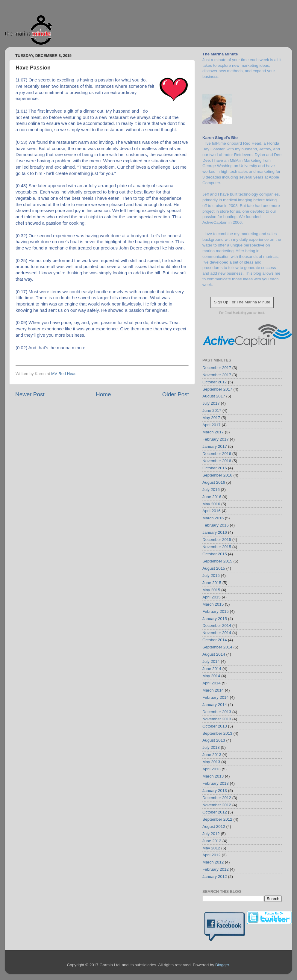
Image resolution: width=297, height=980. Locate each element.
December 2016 (217, 454)
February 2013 (216, 783)
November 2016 (217, 461)
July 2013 (211, 747)
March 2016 (213, 518)
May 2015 (211, 590)
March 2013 (213, 776)
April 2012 (212, 855)
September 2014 (217, 647)
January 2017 (215, 446)
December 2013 (217, 712)
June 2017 (212, 410)
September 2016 (217, 475)
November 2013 (217, 719)
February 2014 (216, 697)
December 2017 (217, 368)
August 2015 (214, 568)
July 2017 (211, 403)
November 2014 (217, 633)
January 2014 (215, 705)
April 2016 (212, 511)
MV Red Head (64, 374)
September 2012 (217, 819)
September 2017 (217, 389)
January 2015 (215, 619)
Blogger (222, 965)
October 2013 (215, 726)
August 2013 (214, 740)
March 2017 (213, 432)
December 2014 (217, 626)
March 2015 (213, 604)
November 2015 (217, 547)
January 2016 (215, 532)
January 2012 (215, 877)
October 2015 (215, 554)
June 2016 (212, 497)
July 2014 (211, 661)
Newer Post (30, 394)
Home (103, 394)
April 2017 (212, 425)
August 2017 (214, 396)
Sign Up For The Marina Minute (242, 302)
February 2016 (216, 525)
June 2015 (212, 583)
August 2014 (214, 654)
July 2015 (211, 576)
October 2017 (215, 382)
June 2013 (212, 755)
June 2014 (212, 669)
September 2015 (217, 561)
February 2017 (216, 439)
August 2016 (214, 482)
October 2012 (215, 812)
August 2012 (214, 827)
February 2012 (216, 869)
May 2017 (211, 418)
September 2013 (217, 733)
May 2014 (211, 676)
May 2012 (211, 848)
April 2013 (212, 769)
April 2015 (212, 597)
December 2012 (217, 798)
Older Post (176, 394)
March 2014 (213, 690)
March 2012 (213, 862)
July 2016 (211, 490)
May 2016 (211, 504)
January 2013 (215, 791)
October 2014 (215, 640)
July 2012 (211, 834)
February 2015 (216, 611)
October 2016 (215, 468)
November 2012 (217, 805)
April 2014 (212, 683)
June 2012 (212, 841)
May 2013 (211, 762)
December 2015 (217, 540)
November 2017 (217, 375)
